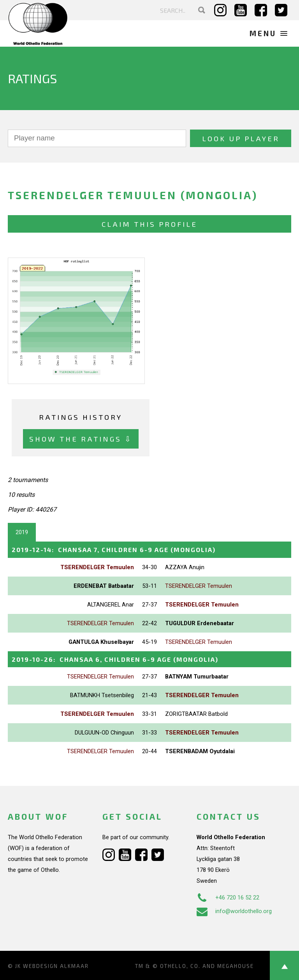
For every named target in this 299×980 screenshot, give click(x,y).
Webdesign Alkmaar (56, 966)
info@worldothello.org (234, 911)
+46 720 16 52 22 (228, 898)
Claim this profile (149, 224)
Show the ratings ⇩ (81, 439)
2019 (22, 532)
